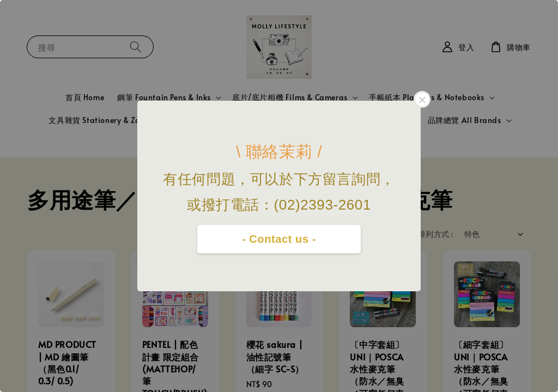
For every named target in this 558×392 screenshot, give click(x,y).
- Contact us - (279, 239)
